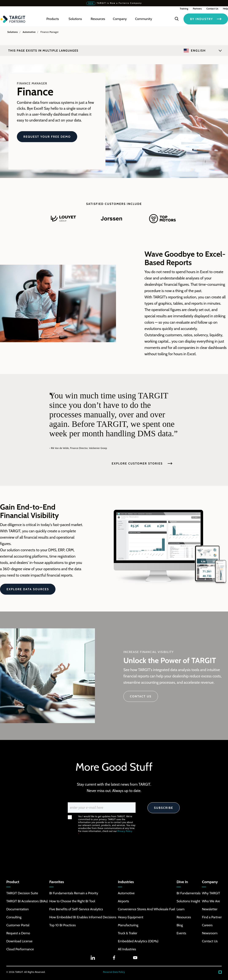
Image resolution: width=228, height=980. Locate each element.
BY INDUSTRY (206, 19)
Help (225, 9)
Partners (197, 9)
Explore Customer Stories (142, 463)
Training (184, 9)
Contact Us (212, 9)
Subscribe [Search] (164, 808)
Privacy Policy (125, 831)
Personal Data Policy (114, 972)
